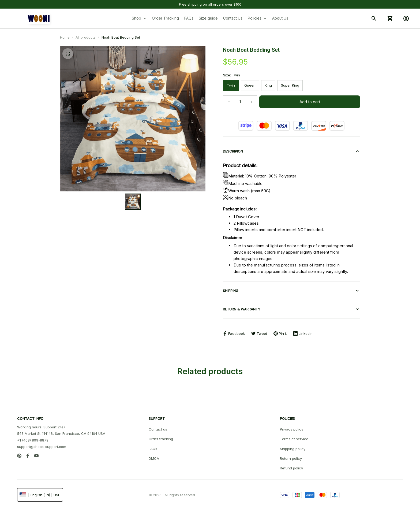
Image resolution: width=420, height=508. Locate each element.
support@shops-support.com (42, 444)
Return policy (291, 456)
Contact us (158, 427)
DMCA (154, 456)
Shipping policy (293, 447)
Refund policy (291, 466)
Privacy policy (292, 427)
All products (86, 37)
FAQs (153, 447)
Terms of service (294, 437)
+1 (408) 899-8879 (33, 438)
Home (65, 37)
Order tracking (161, 437)
